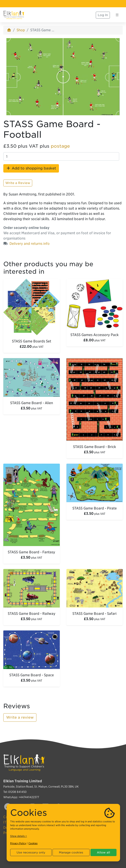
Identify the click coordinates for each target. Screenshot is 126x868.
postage (60, 146)
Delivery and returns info (30, 244)
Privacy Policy (18, 843)
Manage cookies (71, 852)
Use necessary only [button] (31, 852)
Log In (103, 15)
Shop (21, 30)
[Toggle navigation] (117, 15)
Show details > (19, 836)
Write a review (20, 717)
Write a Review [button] (18, 183)
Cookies (33, 843)
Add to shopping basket (31, 168)
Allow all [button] (103, 852)
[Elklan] (14, 15)
